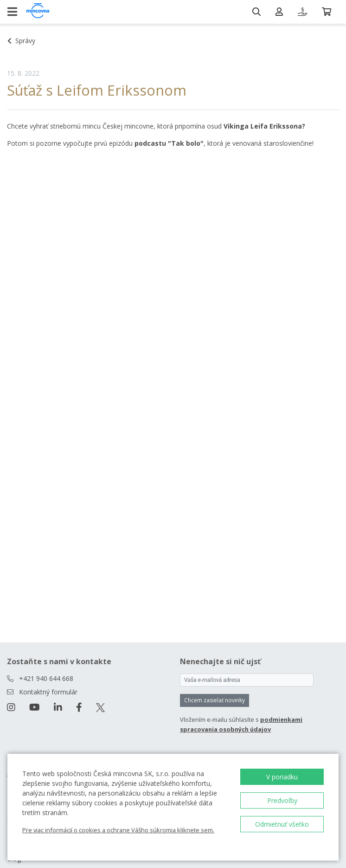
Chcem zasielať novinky (215, 700)
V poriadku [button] (282, 777)
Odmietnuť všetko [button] (282, 824)
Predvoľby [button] (282, 800)
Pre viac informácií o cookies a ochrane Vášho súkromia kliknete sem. (118, 830)
